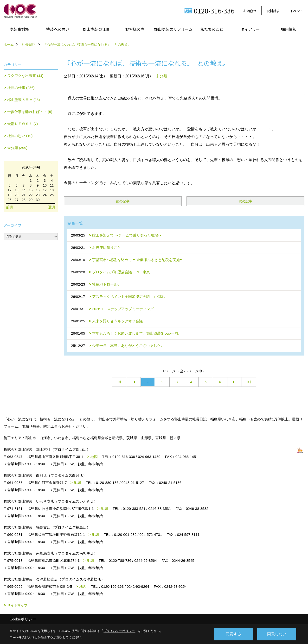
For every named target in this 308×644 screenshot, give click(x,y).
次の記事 (245, 201)
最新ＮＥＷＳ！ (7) (23, 124)
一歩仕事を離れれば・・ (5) (30, 112)
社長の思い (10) (20, 136)
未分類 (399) (17, 148)
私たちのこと (212, 29)
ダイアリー (250, 29)
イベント (296, 11)
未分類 (161, 76)
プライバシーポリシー (119, 631)
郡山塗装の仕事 (96, 29)
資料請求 (273, 11)
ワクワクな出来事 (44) (25, 76)
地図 (94, 457)
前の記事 (123, 201)
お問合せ (250, 11)
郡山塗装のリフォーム (173, 29)
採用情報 (289, 29)
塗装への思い (58, 29)
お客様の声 (135, 29)
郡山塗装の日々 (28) (24, 100)
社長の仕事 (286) (21, 88)
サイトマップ (17, 605)
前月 (10, 207)
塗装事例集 (19, 29)
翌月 (52, 207)
